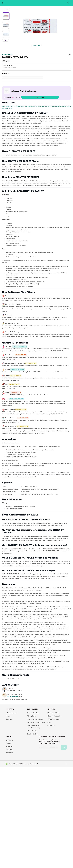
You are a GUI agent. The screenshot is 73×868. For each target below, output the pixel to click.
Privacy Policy (32, 716)
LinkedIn (9, 746)
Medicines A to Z (53, 713)
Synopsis (63, 106)
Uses (4, 106)
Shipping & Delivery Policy (36, 722)
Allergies (6, 61)
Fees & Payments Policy (35, 719)
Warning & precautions (43, 106)
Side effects (32, 106)
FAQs (49, 722)
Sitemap (9, 719)
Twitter (9, 743)
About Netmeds (12, 713)
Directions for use (21, 106)
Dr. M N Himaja (13, 696)
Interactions (55, 106)
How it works (11, 106)
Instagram (10, 753)
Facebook (10, 740)
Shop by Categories (54, 716)
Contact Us (51, 725)
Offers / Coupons (53, 719)
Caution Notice (32, 734)
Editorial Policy (32, 731)
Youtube (9, 750)
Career (9, 716)
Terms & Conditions (34, 713)
